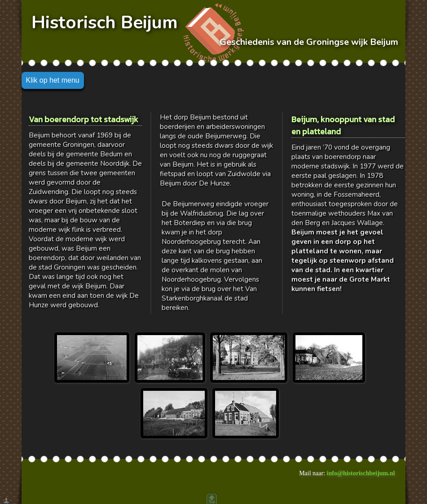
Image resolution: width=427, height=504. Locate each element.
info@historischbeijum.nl (361, 473)
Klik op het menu (53, 80)
